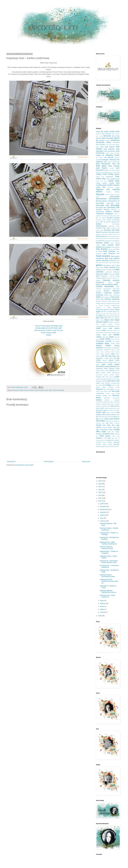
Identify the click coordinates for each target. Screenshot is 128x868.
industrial (109, 278)
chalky (118, 172)
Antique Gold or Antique (112, 153)
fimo (118, 253)
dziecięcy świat (100, 234)
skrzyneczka (116, 398)
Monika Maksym (107, 348)
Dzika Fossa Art (101, 236)
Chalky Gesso (114, 174)
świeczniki (110, 417)
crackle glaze (114, 181)
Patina (117, 369)
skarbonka (107, 398)
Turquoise (117, 423)
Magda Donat (109, 320)
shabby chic (107, 396)
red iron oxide (116, 385)
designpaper (109, 214)
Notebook (108, 354)
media (104, 330)
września (103, 512)
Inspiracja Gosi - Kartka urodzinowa (107, 596)
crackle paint (114, 183)
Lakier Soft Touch (107, 314)
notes (113, 354)
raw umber (99, 385)
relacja (118, 387)
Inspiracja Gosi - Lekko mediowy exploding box (108, 543)
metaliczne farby (115, 333)
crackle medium (102, 183)
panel (111, 362)
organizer (111, 360)
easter (109, 237)
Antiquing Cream (112, 155)
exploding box (108, 241)
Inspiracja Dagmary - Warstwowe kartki (107, 548)
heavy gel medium (102, 274)
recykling (108, 385)
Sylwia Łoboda (106, 414)
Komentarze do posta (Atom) (24, 465)
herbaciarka (112, 274)
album (114, 136)
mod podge (116, 341)
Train (103, 423)
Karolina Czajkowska (104, 293)
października (104, 509)
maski (98, 328)
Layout (101, 316)
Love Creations (115, 318)
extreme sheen (103, 243)
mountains (107, 352)
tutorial (99, 425)
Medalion (98, 330)
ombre (111, 358)
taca (118, 417)
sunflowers (113, 412)
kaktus (118, 287)
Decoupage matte (113, 207)
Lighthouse (116, 316)
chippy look (100, 177)
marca (102, 606)
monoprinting (99, 350)
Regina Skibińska (108, 387)
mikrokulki (117, 337)
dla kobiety (103, 218)
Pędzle (49, 335)
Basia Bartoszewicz (103, 164)
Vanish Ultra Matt (114, 427)
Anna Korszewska (110, 151)
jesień (118, 282)
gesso (99, 265)
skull (115, 402)
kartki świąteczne (105, 297)
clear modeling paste (113, 179)
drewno (98, 222)
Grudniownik (108, 272)
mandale (110, 324)
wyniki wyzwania (108, 442)
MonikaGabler (116, 348)
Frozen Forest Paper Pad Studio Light (49, 326)
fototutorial (112, 261)
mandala (103, 324)
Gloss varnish (100, 267)
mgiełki (111, 337)
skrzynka (99, 400)
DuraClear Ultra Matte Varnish (110, 232)
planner (117, 371)
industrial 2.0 (116, 278)
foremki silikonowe (102, 261)
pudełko (117, 377)
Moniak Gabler (115, 343)
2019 (100, 495)
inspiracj (98, 280)
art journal (109, 157)
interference (100, 282)
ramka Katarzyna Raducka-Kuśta (110, 383)
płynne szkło (106, 373)
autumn (110, 162)
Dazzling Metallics (113, 192)
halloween (116, 272)
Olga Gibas (112, 356)
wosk (109, 438)
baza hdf (116, 164)
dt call (106, 222)
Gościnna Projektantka (108, 270)
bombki (112, 168)
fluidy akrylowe (114, 258)
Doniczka (98, 220)
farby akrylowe (102, 249)
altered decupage (107, 138)
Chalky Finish (102, 174)
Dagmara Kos (103, 189)
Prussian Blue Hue (102, 377)
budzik (118, 170)
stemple (106, 410)
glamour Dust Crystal (113, 265)
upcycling (104, 427)
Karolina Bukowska (112, 291)
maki (97, 324)
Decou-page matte (103, 205)
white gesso (105, 436)
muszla (102, 354)
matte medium (114, 328)
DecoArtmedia (115, 197)
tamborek (101, 419)
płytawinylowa (116, 373)
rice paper (111, 389)
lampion (115, 314)
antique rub (100, 155)
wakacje (117, 432)
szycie (118, 415)
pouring (106, 375)
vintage (111, 430)
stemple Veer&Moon (114, 410)
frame (118, 261)
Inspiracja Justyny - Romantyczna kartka (107, 576)
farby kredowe (109, 251)
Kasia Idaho (100, 299)
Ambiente (108, 140)
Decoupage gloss (101, 207)
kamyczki (98, 291)
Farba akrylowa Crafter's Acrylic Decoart (49, 330)
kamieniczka (116, 289)
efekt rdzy (101, 241)
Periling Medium (100, 371)
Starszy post (86, 462)
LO (109, 318)
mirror (98, 339)
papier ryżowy (107, 364)
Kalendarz (99, 289)
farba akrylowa (108, 245)
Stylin (108, 412)
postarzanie (99, 375)
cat (115, 172)
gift (104, 265)
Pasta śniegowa (109, 369)
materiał (105, 328)
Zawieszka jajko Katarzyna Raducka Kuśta (107, 446)
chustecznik (109, 177)
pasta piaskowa (110, 366)
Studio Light (52, 390)
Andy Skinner (110, 147)
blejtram (105, 168)
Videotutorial (104, 430)
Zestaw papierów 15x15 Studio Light (49, 328)
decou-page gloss (113, 203)
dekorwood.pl (100, 212)
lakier (114, 312)
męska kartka (105, 337)
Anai (102, 147)
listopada (103, 506)
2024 (100, 481)
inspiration (116, 280)
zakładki (110, 444)
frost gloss (99, 263)
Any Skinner (100, 158)
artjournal (117, 158)
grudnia (103, 504)
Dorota (104, 220)
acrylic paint (115, 131)
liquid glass (100, 318)
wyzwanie (116, 442)
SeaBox (108, 393)
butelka (98, 172)
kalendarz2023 (107, 289)
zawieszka (116, 444)
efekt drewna (99, 238)
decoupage (115, 205)
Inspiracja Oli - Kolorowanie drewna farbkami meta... (109, 562)
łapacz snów (100, 320)
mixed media (105, 339)
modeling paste (103, 343)
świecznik (105, 417)
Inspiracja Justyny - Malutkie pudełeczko (109, 529)
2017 (100, 501)
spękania (111, 408)
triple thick (109, 423)
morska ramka (115, 350)
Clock (97, 181)
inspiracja (106, 280)
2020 (100, 492)
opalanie (104, 360)
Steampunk (99, 410)
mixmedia (108, 341)
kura (107, 312)
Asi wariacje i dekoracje (108, 160)
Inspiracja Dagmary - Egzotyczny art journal (108, 591)
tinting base (108, 421)
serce (113, 393)
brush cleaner (112, 170)
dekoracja (106, 209)
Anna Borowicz (109, 149)
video (98, 430)
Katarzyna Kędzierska (112, 299)
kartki (46, 390)
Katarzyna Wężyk (109, 310)
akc (102, 136)
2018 (100, 498)
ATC (105, 162)
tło (113, 421)
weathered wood (108, 434)
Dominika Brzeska (113, 218)
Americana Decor (104, 142)
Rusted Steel (107, 391)
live (106, 318)
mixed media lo (115, 339)
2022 (100, 487)
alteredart (102, 140)
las (119, 314)
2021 (100, 490)
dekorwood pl (115, 209)
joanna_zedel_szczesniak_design (107, 284)
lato (97, 316)
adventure (99, 134)
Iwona (110, 282)
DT (102, 222)
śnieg (100, 417)
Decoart (32, 390)
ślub (97, 417)
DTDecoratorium (101, 226)
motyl (102, 352)
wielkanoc (99, 438)
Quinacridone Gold (113, 381)
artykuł (98, 160)
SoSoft (106, 408)
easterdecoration (115, 237)
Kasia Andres (115, 297)
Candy (102, 172)
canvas (106, 172)
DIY (97, 218)
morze (98, 352)
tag (97, 419)
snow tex (114, 406)
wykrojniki (117, 440)
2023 (100, 484)
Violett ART (111, 432)
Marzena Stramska (108, 326)
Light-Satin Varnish (108, 316)
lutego (102, 609)
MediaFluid (109, 330)
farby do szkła (112, 249)
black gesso (101, 166)
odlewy (118, 354)
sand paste (116, 391)
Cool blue (104, 181)
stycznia (103, 612)
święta (115, 417)
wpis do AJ (103, 440)
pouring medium (114, 375)
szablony (113, 414)
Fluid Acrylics (103, 256)
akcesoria (16, 390)
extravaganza (116, 241)
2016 (100, 616)
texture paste (60, 390)
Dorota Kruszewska (113, 220)
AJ (99, 136)
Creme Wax (101, 187)
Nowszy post (11, 462)
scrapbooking (100, 393)
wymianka (99, 442)
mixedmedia (100, 341)
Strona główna (49, 462)
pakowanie (106, 362)
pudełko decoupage (101, 379)
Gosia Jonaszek (39, 390)
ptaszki (111, 377)
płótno (98, 373)
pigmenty (112, 371)
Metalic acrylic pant (105, 333)
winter (105, 438)
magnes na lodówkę (114, 322)
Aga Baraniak (106, 134)
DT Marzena (113, 222)
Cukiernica (110, 187)
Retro (105, 389)
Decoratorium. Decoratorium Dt (109, 201)
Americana (115, 140)
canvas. (111, 172)
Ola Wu (105, 356)
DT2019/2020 (116, 224)
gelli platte (116, 263)
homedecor (104, 276)
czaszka (117, 187)
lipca (102, 518)
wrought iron (110, 440)
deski (118, 216)
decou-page (100, 203)
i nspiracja (112, 276)
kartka (106, 295)
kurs (111, 312)
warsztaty (99, 434)
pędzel (107, 371)
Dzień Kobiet (108, 234)
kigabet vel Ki (101, 312)
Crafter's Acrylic (24, 390)
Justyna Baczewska (105, 286)
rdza (104, 385)
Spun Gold (117, 408)
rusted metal (99, 391)
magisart (105, 322)
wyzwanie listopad (101, 444)
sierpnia (103, 515)
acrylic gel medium (102, 132)
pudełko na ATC (111, 379)
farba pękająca (106, 247)
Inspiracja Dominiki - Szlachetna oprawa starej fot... (109, 581)
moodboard (107, 350)
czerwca (103, 521)
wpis (113, 438)
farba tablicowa (115, 247)
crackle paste (101, 185)
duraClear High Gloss (103, 228)
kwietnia (103, 604)
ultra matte (107, 425)
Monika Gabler (103, 345)
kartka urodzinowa (114, 295)
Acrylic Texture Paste (49, 333)
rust (118, 389)
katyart (117, 310)
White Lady (116, 436)
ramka (98, 383)
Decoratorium (101, 199)
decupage (99, 209)
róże (116, 389)
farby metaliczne (109, 253)
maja (102, 601)
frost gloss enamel (108, 263)
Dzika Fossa (116, 234)
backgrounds (116, 162)
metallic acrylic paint (104, 335)
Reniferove (100, 389)
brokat (106, 170)
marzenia (117, 326)
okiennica (99, 356)
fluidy (106, 258)
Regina (98, 387)
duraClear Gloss (114, 226)
